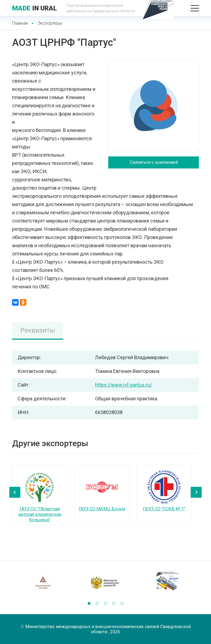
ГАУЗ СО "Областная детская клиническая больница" (40, 514)
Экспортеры (50, 23)
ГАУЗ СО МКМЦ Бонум (102, 509)
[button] (89, 603)
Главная (20, 23)
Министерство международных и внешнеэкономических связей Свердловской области (108, 629)
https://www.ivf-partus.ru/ (123, 385)
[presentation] (15, 492)
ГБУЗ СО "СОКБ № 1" (164, 509)
